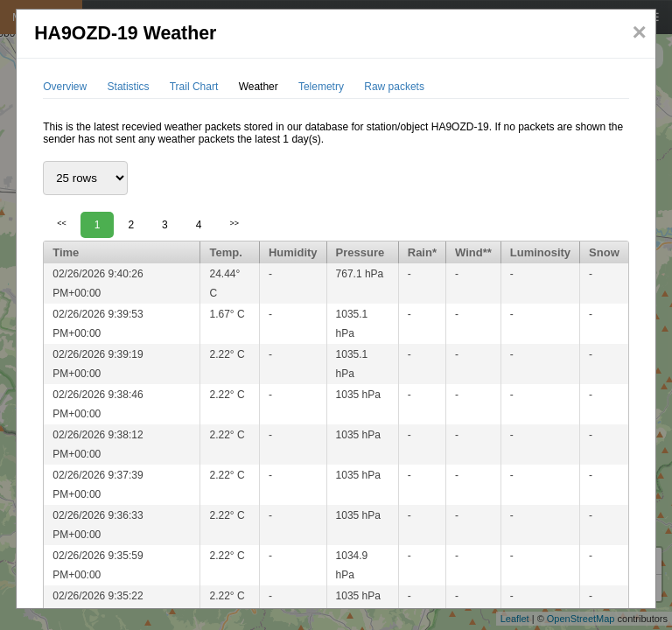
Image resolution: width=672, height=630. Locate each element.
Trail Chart (194, 87)
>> (234, 223)
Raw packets (394, 87)
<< (62, 223)
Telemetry (321, 87)
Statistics (129, 87)
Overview (65, 87)
